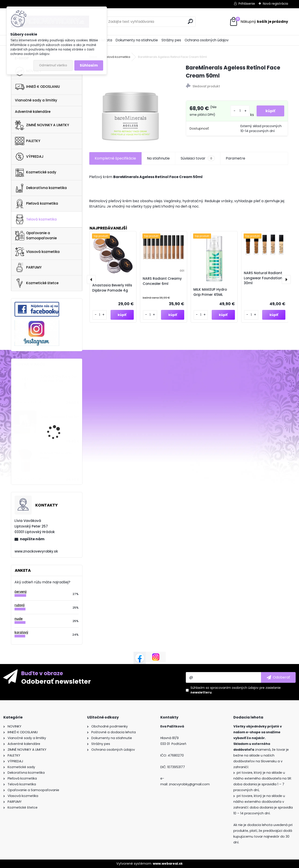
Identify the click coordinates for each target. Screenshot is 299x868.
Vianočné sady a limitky (36, 100)
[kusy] (240, 111)
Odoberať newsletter (56, 681)
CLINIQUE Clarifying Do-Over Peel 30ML (59, 379)
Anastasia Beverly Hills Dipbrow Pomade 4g (112, 288)
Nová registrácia (275, 4)
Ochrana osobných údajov (207, 40)
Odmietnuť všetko (53, 65)
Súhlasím (89, 65)
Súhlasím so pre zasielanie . (236, 690)
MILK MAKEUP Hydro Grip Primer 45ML (210, 292)
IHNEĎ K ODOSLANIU (37, 87)
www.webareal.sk (168, 864)
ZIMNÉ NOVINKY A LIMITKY (42, 125)
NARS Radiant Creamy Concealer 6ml (162, 281)
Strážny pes (171, 40)
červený (21, 592)
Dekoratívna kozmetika (41, 188)
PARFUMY (28, 267)
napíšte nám (32, 539)
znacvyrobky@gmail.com (189, 784)
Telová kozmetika (36, 219)
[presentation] (91, 280)
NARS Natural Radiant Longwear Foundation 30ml (263, 278)
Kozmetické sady (36, 172)
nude (19, 619)
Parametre (235, 158)
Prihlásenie (247, 4)
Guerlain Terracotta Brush (56, 455)
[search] (190, 21)
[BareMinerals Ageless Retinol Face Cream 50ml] (130, 103)
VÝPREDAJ (29, 157)
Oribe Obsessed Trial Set (59, 417)
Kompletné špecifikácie (115, 158)
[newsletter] (278, 677)
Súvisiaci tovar (198, 158)
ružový (20, 605)
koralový (21, 632)
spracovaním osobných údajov (234, 688)
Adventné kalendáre (33, 112)
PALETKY (28, 141)
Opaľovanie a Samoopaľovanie (36, 235)
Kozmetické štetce (37, 283)
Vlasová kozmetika (37, 252)
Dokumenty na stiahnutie (137, 40)
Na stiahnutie (158, 158)
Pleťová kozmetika (37, 204)
